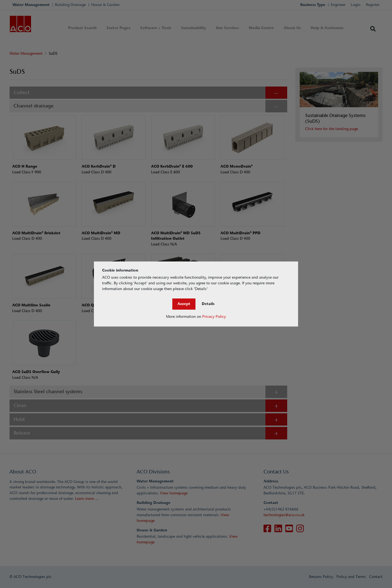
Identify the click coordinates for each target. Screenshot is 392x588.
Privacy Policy (214, 317)
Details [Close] (208, 304)
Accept (184, 304)
